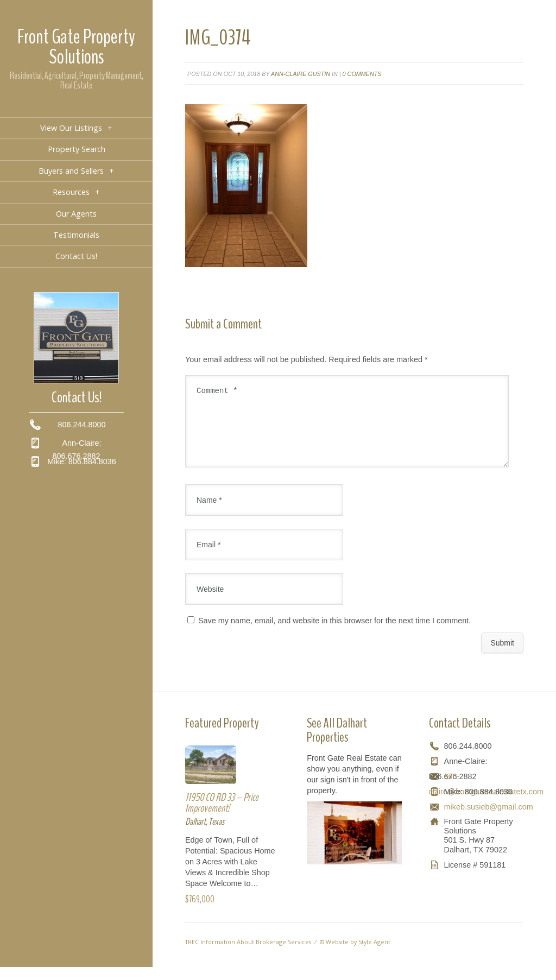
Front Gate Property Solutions (76, 47)
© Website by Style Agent (355, 955)
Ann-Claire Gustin (301, 74)
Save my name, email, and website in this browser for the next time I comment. (334, 634)
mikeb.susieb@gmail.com (489, 820)
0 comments (362, 74)
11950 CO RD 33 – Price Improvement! (222, 816)
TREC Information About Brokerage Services (248, 955)
